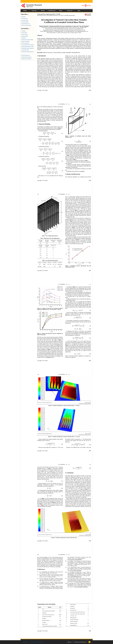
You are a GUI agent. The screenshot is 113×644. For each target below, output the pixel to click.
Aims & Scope (24, 34)
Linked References (25, 24)
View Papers (24, 33)
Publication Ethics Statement (27, 48)
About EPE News (25, 50)
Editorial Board (25, 36)
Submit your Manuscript (80, 642)
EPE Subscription (25, 43)
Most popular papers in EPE (27, 47)
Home (25, 11)
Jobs (79, 11)
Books (43, 11)
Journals (34, 11)
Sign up (69, 642)
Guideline (23, 38)
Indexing (23, 31)
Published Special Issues (26, 57)
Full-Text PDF (24, 18)
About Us (70, 11)
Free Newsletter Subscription (27, 45)
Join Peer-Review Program (37, 642)
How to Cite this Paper (26, 25)
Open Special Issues (25, 55)
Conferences (52, 11)
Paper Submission (25, 41)
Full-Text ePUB (25, 22)
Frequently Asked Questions (27, 52)
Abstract (23, 17)
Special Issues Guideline (26, 59)
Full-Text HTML (25, 20)
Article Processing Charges (27, 40)
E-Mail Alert (25, 642)
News (61, 11)
